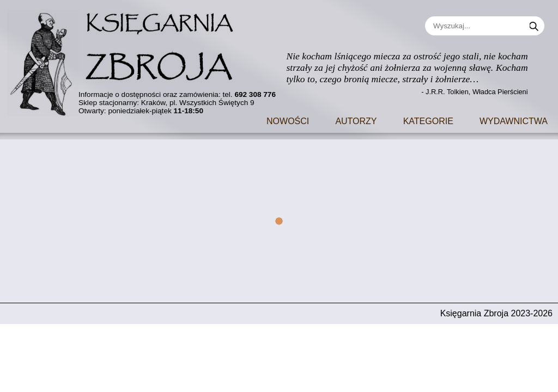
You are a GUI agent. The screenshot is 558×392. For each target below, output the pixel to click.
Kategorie (428, 120)
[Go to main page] (128, 59)
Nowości (288, 120)
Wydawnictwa (514, 120)
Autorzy (356, 120)
